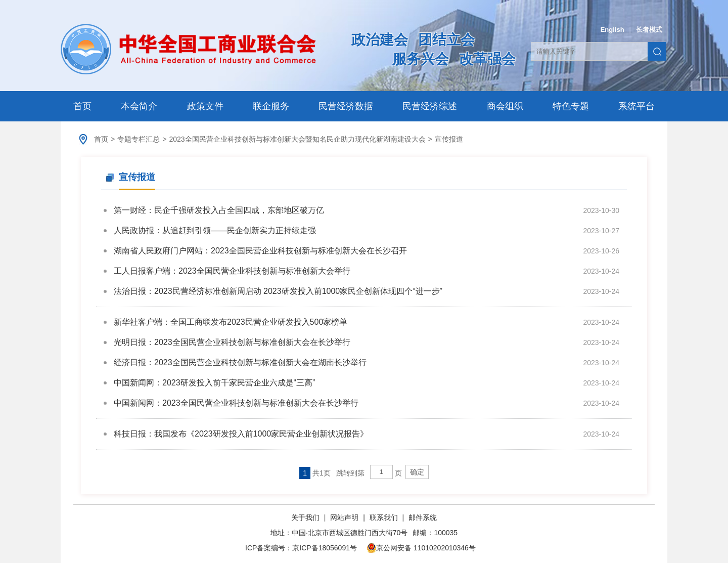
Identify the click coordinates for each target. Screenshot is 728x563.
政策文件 (205, 106)
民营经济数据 (346, 106)
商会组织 (505, 106)
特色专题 (571, 106)
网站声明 (344, 517)
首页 (82, 106)
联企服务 (271, 106)
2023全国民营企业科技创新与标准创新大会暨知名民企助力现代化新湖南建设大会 (297, 139)
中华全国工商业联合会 (188, 49)
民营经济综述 (430, 106)
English (612, 30)
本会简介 (139, 106)
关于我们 (306, 517)
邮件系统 (423, 517)
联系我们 (384, 517)
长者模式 (649, 30)
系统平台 (636, 106)
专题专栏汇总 (139, 139)
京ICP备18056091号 (325, 548)
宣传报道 (449, 139)
